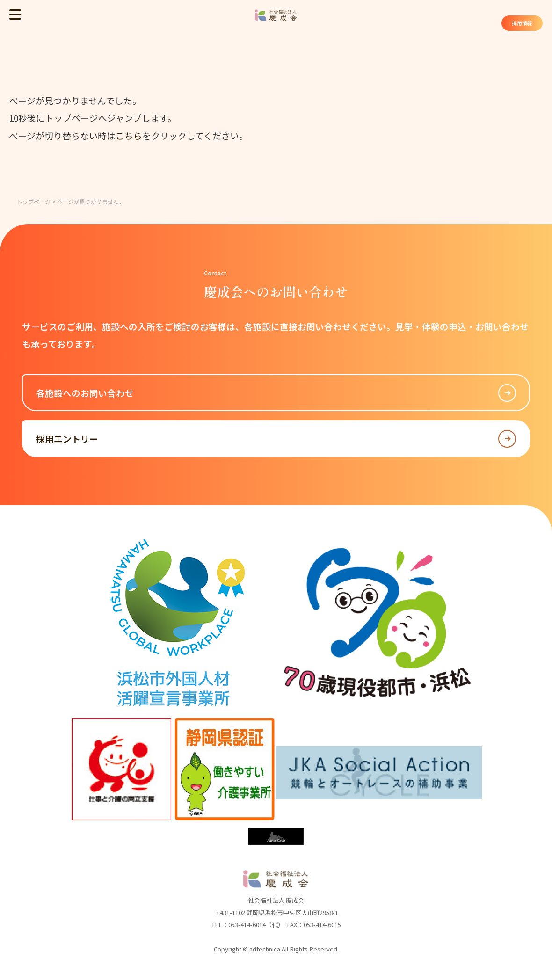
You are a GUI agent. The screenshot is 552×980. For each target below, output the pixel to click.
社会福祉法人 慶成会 (276, 15)
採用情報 (518, 24)
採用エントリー (276, 439)
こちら (129, 135)
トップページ (34, 201)
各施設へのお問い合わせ (276, 393)
